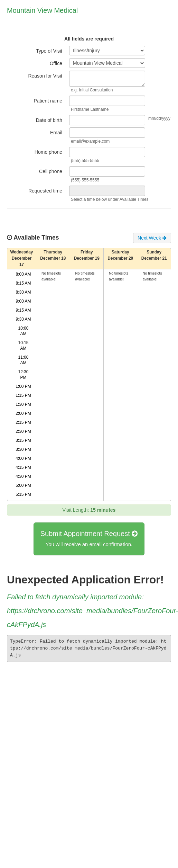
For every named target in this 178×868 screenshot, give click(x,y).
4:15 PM (23, 467)
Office (56, 63)
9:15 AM (24, 310)
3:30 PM (23, 449)
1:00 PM (23, 386)
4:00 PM (23, 458)
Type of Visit (49, 51)
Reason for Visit (45, 76)
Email (56, 133)
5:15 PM (23, 494)
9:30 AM (24, 319)
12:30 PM (24, 375)
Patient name (48, 101)
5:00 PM (23, 485)
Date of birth (49, 120)
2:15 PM (23, 422)
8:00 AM (24, 274)
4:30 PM (23, 476)
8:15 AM (24, 283)
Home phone (48, 152)
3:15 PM (23, 440)
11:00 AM (24, 360)
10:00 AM (24, 331)
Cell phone (51, 171)
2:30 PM (23, 431)
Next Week (152, 238)
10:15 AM (24, 346)
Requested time (45, 191)
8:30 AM (24, 292)
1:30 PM (23, 404)
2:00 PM (23, 413)
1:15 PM (23, 395)
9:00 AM (24, 301)
